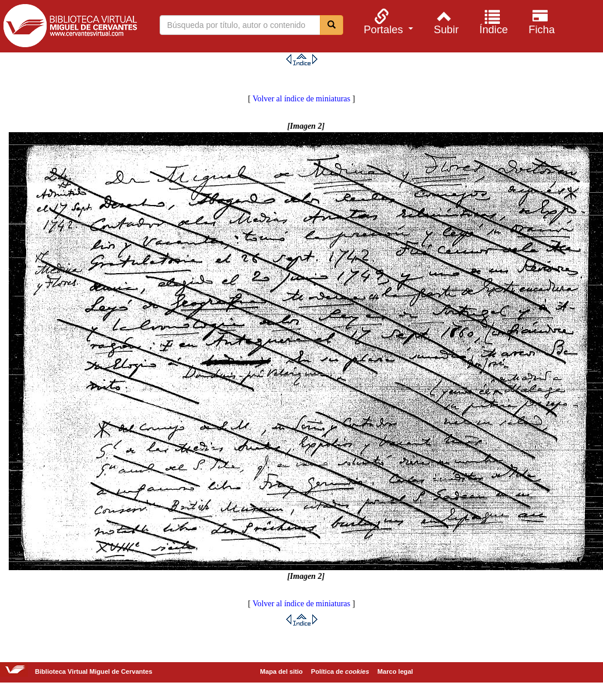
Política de (340, 671)
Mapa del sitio (281, 671)
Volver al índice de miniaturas (302, 99)
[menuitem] (387, 22)
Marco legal (395, 671)
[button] (387, 22)
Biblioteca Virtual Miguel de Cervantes (70, 28)
